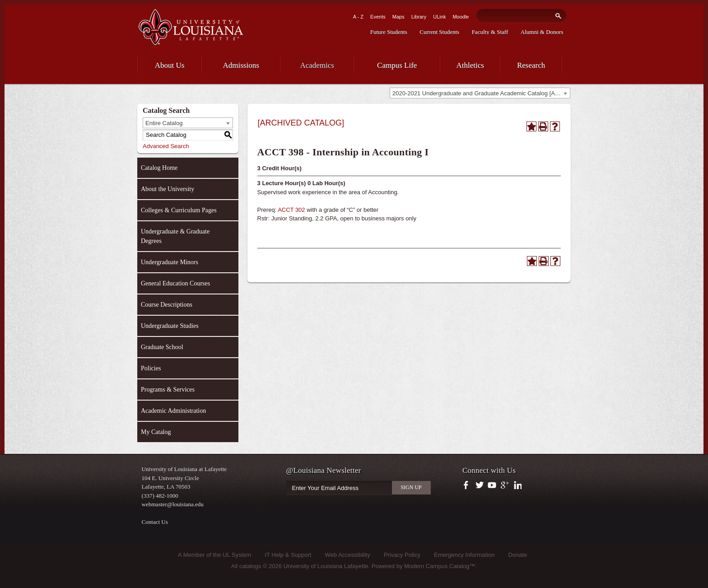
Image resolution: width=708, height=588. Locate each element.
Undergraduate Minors (170, 262)
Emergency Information (464, 555)
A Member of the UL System (214, 555)
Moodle (461, 17)
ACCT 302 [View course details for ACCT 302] (291, 210)
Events (378, 17)
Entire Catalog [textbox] (164, 123)
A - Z (358, 17)
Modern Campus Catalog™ (440, 566)
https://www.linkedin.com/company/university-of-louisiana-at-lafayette (517, 485)
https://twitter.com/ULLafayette (480, 485)
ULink (439, 17)
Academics (317, 65)
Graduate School (162, 347)
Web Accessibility (348, 555)
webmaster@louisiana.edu (173, 504)
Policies (151, 368)
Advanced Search (166, 146)
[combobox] (480, 93)
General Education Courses (175, 283)
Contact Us (155, 522)
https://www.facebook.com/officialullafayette (468, 485)
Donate (517, 555)
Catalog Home (159, 168)
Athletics (470, 65)
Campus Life (397, 65)
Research (531, 65)
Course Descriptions (167, 305)
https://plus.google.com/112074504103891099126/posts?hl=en (505, 485)
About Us (170, 65)
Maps (398, 17)
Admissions (241, 65)
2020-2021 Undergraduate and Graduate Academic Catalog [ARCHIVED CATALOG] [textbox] (481, 93)
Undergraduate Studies (170, 326)
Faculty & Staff (490, 32)
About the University (168, 189)
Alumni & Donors (542, 32)
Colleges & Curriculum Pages (179, 210)
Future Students (389, 32)
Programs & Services (168, 390)
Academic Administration (173, 411)
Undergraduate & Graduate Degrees (175, 236)
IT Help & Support (288, 555)
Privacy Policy (402, 555)
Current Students (439, 32)
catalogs (250, 566)
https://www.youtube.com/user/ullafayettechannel (492, 485)
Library (419, 17)
